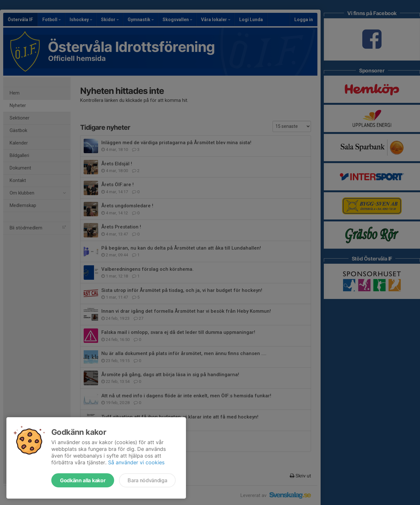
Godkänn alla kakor (83, 480)
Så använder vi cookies (136, 462)
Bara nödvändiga (147, 480)
